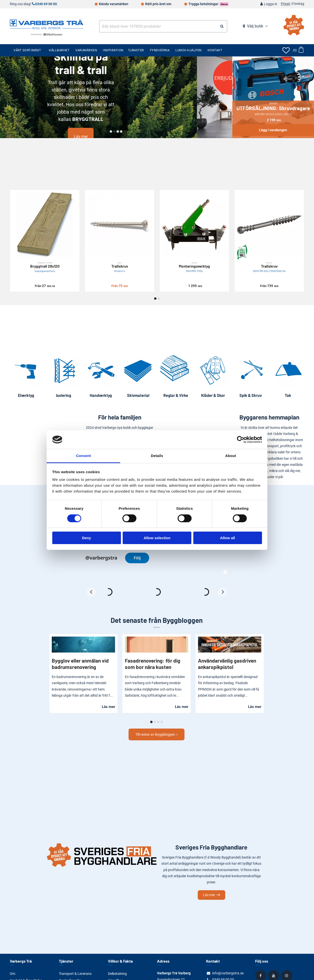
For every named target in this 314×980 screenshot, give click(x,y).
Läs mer (116, 137)
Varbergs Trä (21, 961)
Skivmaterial (138, 395)
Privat (285, 4)
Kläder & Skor (213, 395)
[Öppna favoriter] (286, 50)
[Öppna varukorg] (298, 50)
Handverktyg (101, 395)
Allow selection (157, 538)
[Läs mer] (116, 97)
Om (13, 974)
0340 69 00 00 (46, 4)
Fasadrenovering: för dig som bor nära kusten (153, 664)
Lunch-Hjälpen (189, 50)
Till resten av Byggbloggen (155, 734)
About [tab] (231, 456)
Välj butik (255, 26)
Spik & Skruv (251, 395)
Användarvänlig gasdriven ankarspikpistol (227, 664)
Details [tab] (157, 456)
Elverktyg (26, 395)
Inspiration (113, 50)
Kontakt (215, 50)
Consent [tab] (84, 456)
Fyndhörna (160, 50)
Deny (86, 538)
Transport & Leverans (75, 974)
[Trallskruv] (120, 225)
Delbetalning (117, 974)
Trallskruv (120, 267)
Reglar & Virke (176, 395)
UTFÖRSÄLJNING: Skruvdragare (273, 109)
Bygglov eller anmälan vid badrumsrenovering (80, 664)
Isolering (64, 395)
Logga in (271, 4)
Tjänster (136, 50)
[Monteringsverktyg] (194, 225)
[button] (111, 131)
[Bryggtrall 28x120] (45, 225)
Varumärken (86, 50)
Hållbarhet (59, 50)
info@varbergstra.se (228, 973)
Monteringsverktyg (194, 267)
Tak (288, 395)
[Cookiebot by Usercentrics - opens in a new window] (241, 440)
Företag (298, 4)
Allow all (228, 538)
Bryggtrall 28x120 (45, 267)
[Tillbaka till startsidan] (47, 24)
